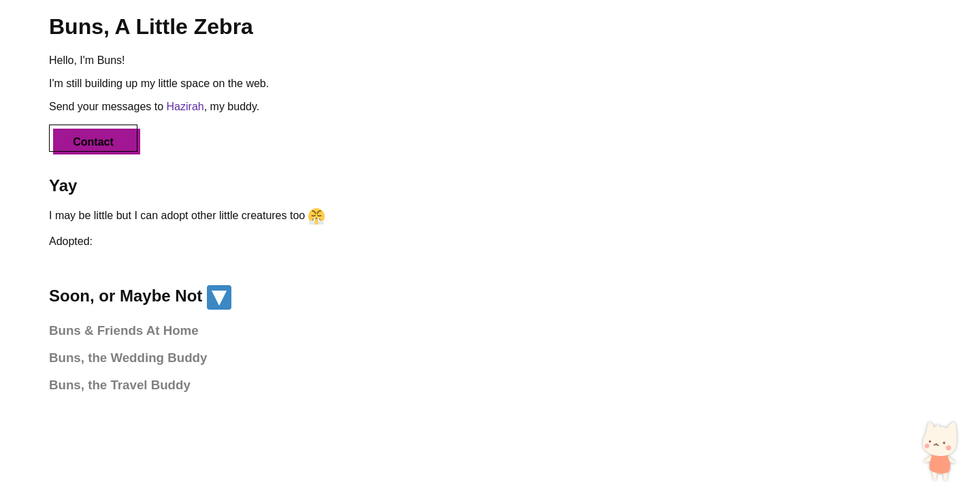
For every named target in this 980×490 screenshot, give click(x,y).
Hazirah (185, 107)
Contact (93, 142)
